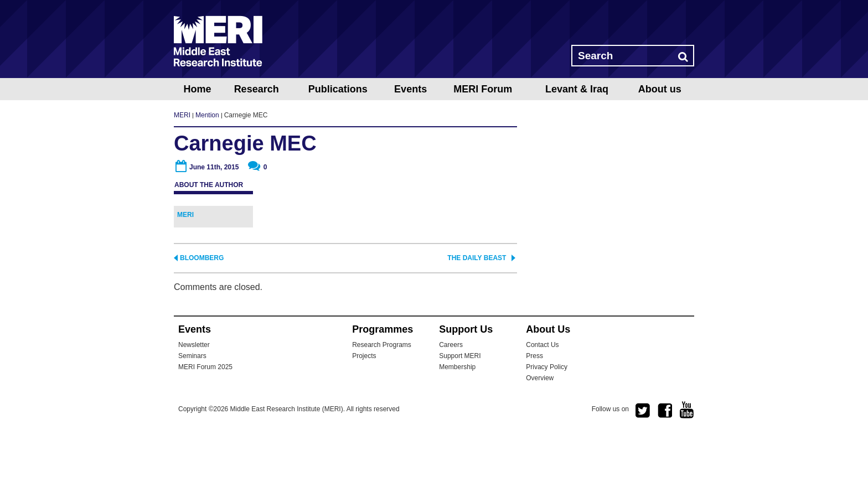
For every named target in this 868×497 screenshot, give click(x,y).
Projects (364, 420)
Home (197, 89)
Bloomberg (202, 322)
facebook (665, 475)
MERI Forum (483, 89)
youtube (687, 474)
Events (410, 89)
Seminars (192, 420)
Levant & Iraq (577, 89)
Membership (457, 431)
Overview (540, 442)
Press (534, 420)
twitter (643, 475)
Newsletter (194, 409)
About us (660, 89)
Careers (451, 409)
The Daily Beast (477, 322)
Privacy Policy (547, 431)
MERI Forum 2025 (205, 431)
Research (257, 89)
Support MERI (460, 420)
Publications (338, 89)
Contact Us (542, 409)
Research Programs (382, 409)
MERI (218, 41)
